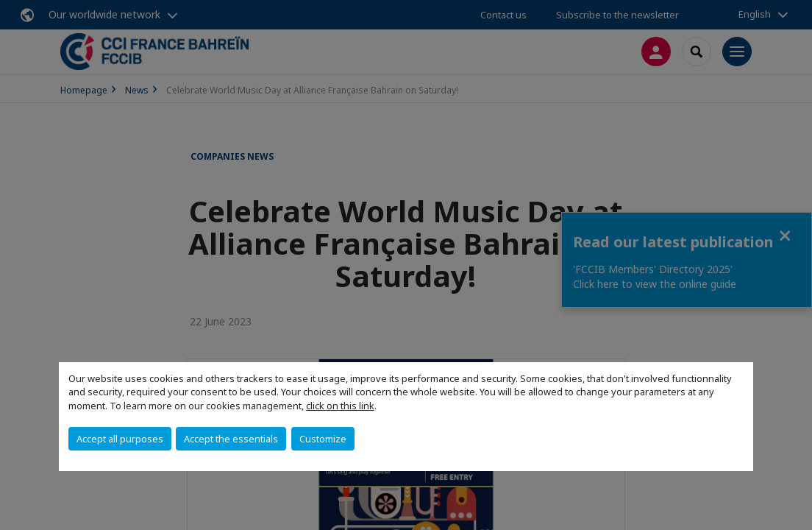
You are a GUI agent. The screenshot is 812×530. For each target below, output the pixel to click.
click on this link (340, 406)
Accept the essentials (231, 439)
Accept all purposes (120, 439)
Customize (323, 439)
